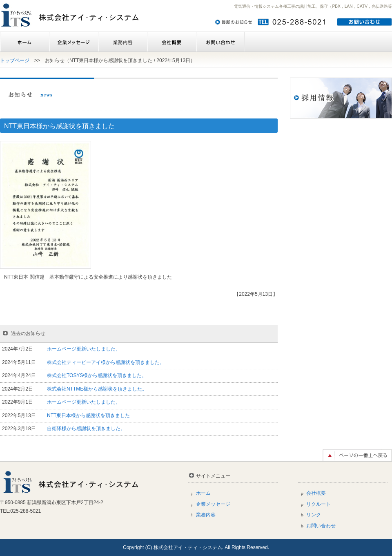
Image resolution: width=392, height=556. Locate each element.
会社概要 (171, 42)
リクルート (318, 504)
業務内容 (122, 42)
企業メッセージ (73, 42)
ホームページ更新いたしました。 (84, 349)
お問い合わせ (220, 42)
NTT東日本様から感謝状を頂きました (88, 415)
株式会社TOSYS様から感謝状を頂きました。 (97, 375)
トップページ (15, 60)
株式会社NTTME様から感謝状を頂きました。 (97, 389)
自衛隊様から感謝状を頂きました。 (86, 429)
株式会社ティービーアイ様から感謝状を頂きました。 (106, 362)
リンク (314, 515)
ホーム (24, 42)
